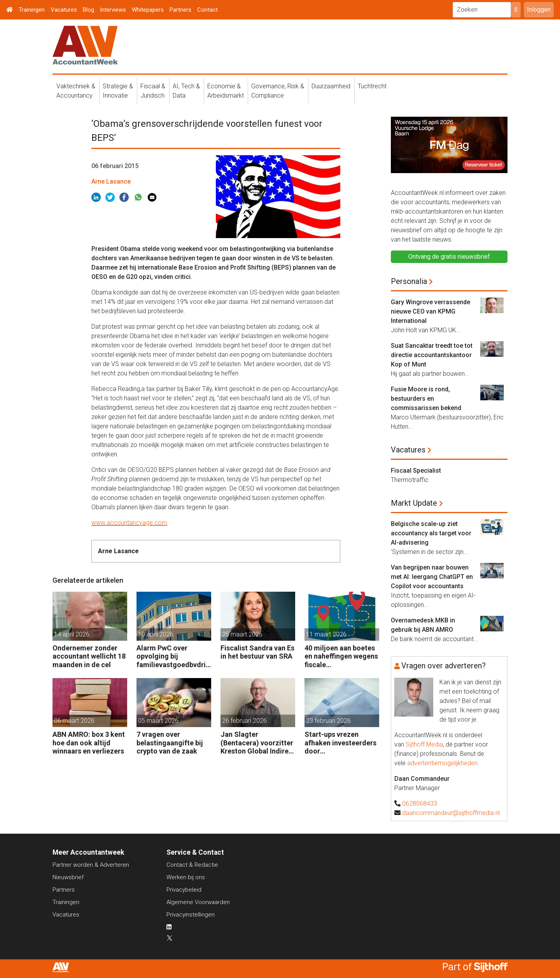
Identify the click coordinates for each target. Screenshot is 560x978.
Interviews (113, 10)
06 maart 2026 (74, 721)
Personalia (409, 281)
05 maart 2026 (158, 721)
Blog (88, 10)
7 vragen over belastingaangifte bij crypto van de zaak (170, 743)
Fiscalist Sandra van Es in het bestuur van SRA (257, 652)
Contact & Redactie (192, 865)
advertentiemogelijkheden (442, 763)
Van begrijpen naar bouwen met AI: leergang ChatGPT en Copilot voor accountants (432, 577)
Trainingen (32, 10)
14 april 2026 (72, 634)
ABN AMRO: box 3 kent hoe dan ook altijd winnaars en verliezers (89, 743)
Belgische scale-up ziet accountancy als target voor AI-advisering (431, 533)
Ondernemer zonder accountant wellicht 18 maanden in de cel (89, 656)
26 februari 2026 (244, 721)
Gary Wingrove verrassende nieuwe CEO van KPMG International (430, 311)
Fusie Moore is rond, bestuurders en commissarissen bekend (426, 399)
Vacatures (64, 10)
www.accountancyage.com (129, 523)
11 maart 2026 (326, 634)
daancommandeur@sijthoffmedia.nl (451, 813)
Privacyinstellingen (191, 915)
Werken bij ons (186, 877)
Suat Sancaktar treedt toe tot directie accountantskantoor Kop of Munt (432, 355)
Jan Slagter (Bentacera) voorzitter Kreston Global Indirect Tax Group (258, 743)
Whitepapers (148, 10)
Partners (180, 10)
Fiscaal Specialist (416, 471)
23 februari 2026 (328, 721)
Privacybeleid (184, 890)
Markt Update (414, 503)
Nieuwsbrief (68, 877)
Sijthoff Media (424, 744)
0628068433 (420, 804)
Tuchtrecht (372, 86)
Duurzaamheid (331, 86)
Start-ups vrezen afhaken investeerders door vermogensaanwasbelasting (341, 743)
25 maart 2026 (242, 634)
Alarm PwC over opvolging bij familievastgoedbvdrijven (174, 656)
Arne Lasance (111, 181)
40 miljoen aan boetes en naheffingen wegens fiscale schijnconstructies (341, 656)
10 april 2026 (156, 634)
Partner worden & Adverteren (91, 865)
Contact (207, 10)
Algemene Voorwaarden (198, 902)
